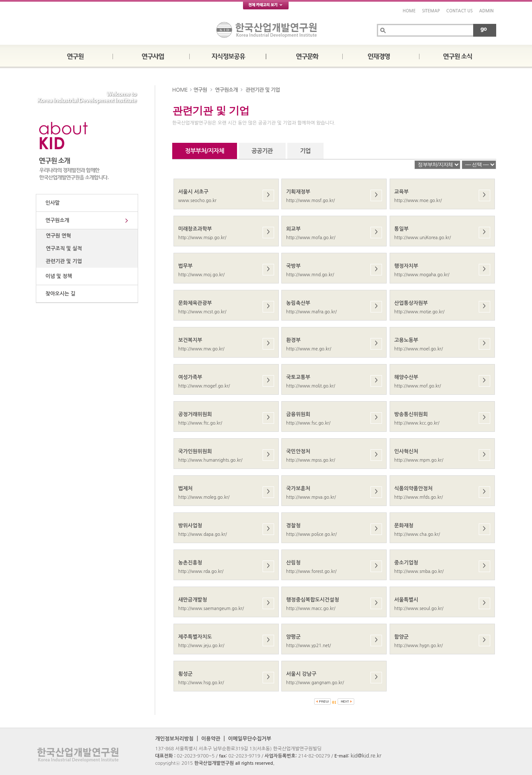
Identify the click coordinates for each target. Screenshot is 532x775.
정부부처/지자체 (205, 151)
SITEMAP (431, 11)
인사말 (51, 203)
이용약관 (211, 739)
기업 (305, 151)
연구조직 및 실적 (62, 249)
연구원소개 (56, 220)
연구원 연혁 (57, 236)
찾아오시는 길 (59, 294)
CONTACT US (460, 11)
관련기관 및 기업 (62, 261)
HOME (409, 11)
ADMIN (486, 11)
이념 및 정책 (57, 276)
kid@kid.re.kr (366, 756)
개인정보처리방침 (174, 739)
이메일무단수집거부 (250, 739)
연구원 (200, 90)
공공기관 (262, 151)
